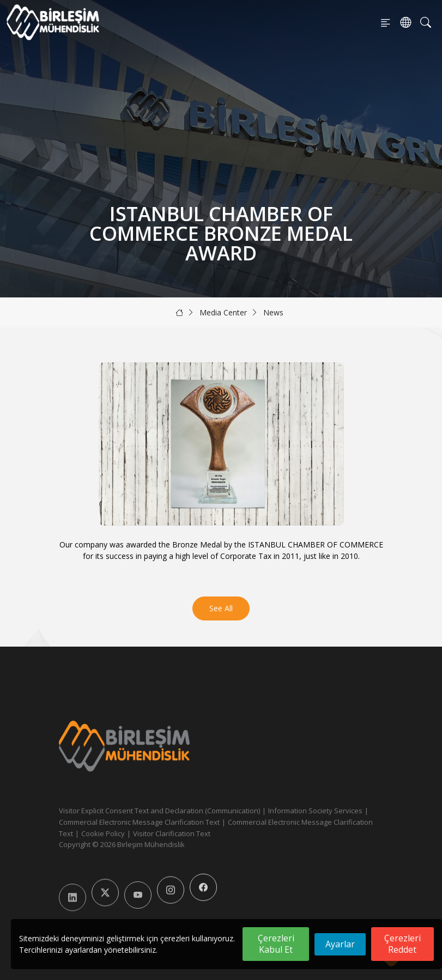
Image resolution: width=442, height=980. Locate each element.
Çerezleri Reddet (402, 944)
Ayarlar (340, 944)
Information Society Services (315, 811)
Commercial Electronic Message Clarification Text (139, 822)
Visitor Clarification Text (172, 833)
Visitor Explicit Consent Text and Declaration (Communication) (159, 811)
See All (221, 608)
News (273, 312)
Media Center (223, 312)
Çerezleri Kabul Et (276, 944)
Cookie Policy (103, 833)
